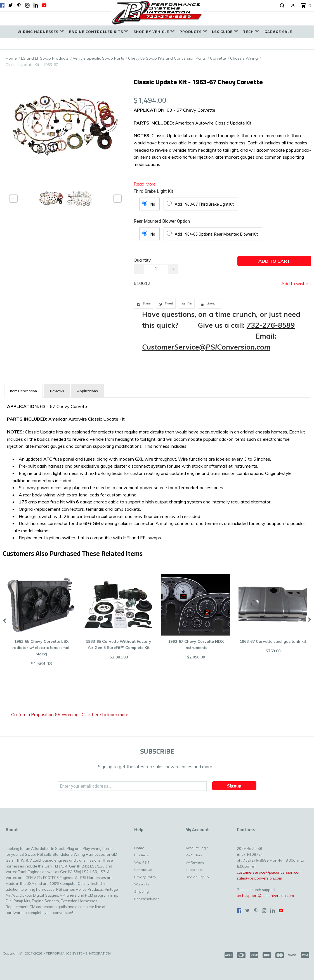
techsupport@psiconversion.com (265, 895)
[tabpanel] (157, 471)
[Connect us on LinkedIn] (36, 5)
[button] (282, 6)
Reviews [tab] (57, 391)
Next (310, 620)
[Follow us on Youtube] (44, 5)
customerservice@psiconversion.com (269, 872)
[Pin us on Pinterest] (19, 5)
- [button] (139, 269)
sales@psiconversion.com (259, 878)
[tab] (23, 391)
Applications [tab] (88, 391)
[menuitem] (41, 32)
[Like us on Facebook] (2, 5)
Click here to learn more (105, 714)
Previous (4, 620)
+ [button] (173, 269)
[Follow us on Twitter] (11, 5)
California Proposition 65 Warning (45, 714)
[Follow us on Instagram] (27, 5)
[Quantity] (156, 269)
